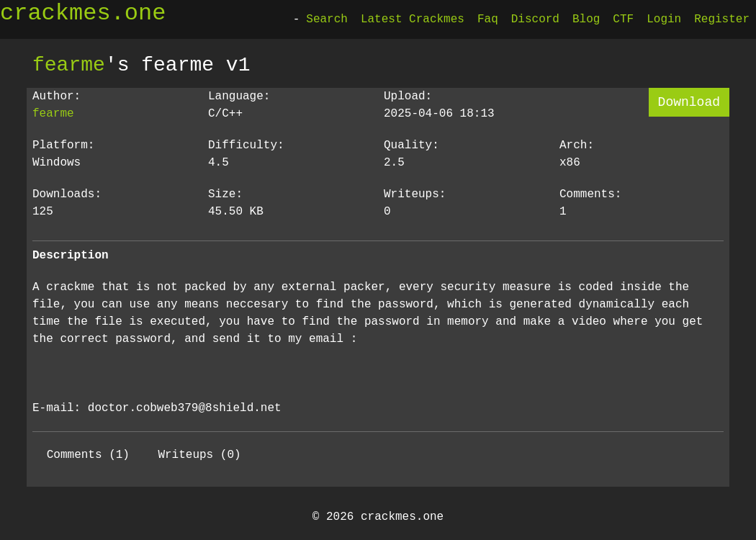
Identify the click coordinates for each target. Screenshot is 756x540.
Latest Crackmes (413, 19)
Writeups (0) (199, 455)
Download (689, 102)
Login (664, 19)
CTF (623, 19)
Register (722, 19)
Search (327, 19)
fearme (69, 65)
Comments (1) (88, 455)
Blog (586, 19)
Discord (535, 19)
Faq (488, 19)
